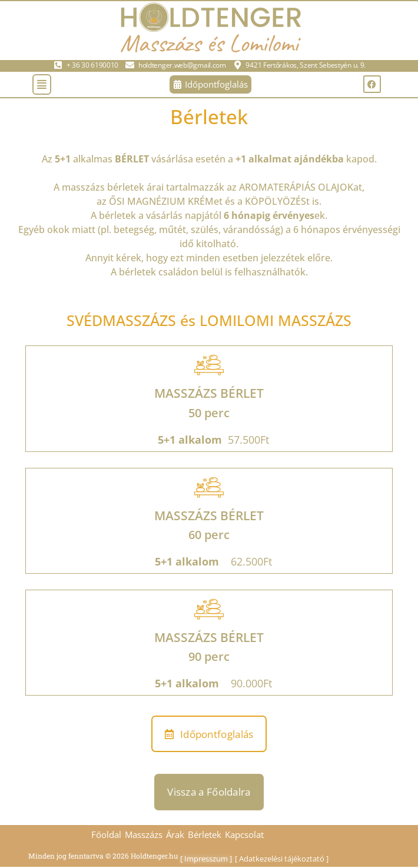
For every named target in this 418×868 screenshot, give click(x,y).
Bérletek (205, 834)
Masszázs (144, 834)
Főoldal (106, 834)
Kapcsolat (244, 834)
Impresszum (206, 859)
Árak (175, 834)
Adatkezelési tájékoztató (282, 859)
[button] (42, 84)
